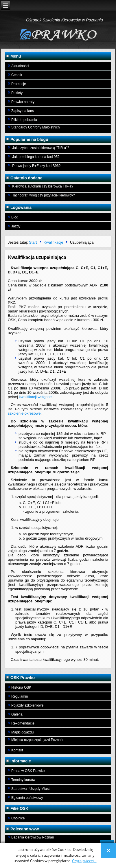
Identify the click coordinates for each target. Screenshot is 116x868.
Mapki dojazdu (22, 732)
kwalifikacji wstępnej (36, 397)
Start (33, 242)
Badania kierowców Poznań (33, 837)
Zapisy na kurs (23, 111)
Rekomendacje (23, 723)
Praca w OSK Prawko (28, 771)
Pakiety (17, 93)
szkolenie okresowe (24, 413)
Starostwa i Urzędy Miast (31, 789)
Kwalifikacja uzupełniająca (37, 257)
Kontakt (17, 750)
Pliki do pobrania (24, 120)
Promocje (19, 84)
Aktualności (20, 66)
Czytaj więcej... (84, 861)
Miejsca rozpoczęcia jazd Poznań (37, 740)
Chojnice (18, 818)
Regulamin (20, 696)
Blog (15, 217)
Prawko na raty (23, 102)
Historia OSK (21, 687)
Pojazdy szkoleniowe (27, 705)
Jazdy (16, 226)
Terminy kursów (23, 780)
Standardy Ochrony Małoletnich (35, 127)
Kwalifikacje (54, 242)
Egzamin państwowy (27, 798)
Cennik (17, 75)
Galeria (17, 714)
